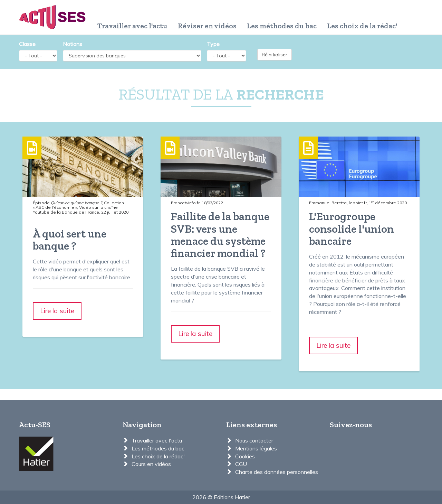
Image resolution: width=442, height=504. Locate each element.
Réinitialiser (275, 55)
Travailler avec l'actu (132, 26)
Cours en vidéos (151, 464)
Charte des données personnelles (277, 472)
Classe (27, 44)
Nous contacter (254, 440)
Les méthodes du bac (282, 26)
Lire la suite (57, 311)
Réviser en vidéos (207, 26)
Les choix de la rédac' (362, 26)
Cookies (245, 456)
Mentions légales (256, 448)
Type (213, 44)
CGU (241, 464)
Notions (73, 44)
